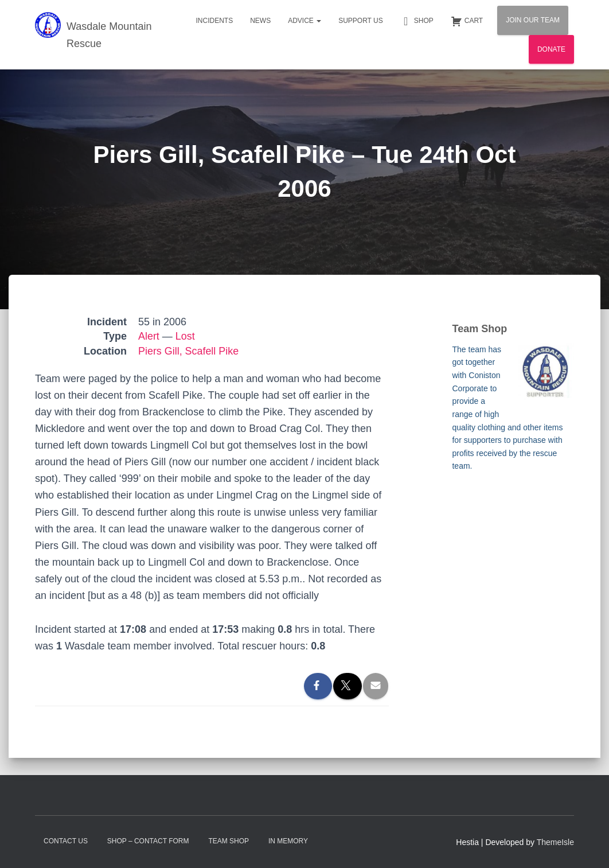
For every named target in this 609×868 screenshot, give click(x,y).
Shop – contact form (148, 841)
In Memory (288, 841)
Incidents (214, 21)
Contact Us (66, 841)
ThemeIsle (555, 842)
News (260, 21)
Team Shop (229, 841)
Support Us (361, 21)
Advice (304, 21)
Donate (551, 49)
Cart (467, 21)
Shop (417, 21)
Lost (185, 336)
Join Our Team (533, 20)
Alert (149, 336)
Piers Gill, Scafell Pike (189, 351)
